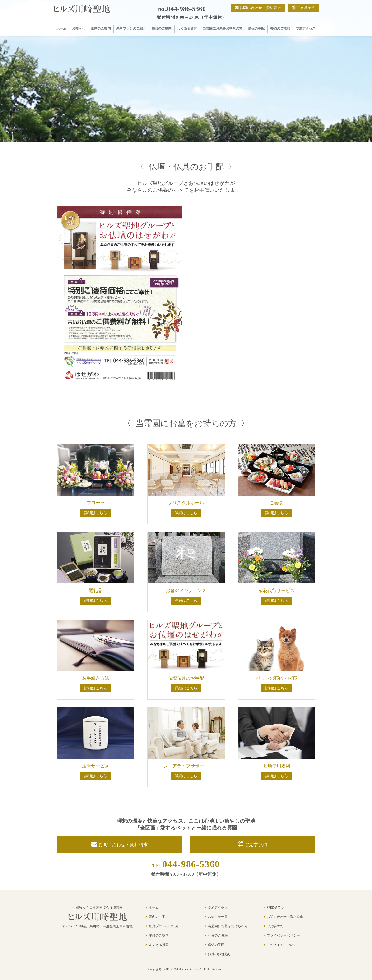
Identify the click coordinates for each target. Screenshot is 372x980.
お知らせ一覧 (218, 917)
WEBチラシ (275, 908)
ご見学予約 (275, 926)
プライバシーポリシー (283, 936)
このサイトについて (282, 945)
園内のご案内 (101, 29)
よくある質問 (187, 29)
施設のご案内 (162, 29)
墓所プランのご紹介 (131, 29)
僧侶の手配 (256, 29)
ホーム (61, 29)
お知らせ (79, 29)
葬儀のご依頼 (280, 29)
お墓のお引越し (219, 954)
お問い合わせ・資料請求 (285, 917)
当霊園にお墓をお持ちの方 (223, 29)
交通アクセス (306, 29)
